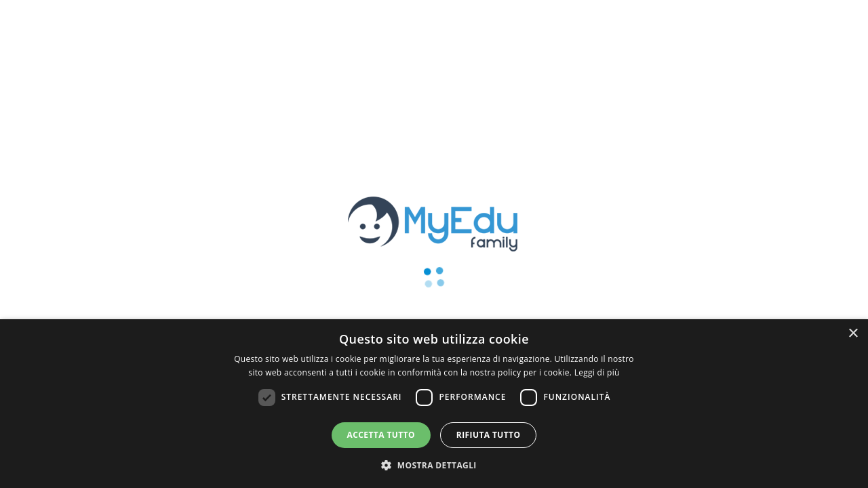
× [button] (853, 334)
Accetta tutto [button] (381, 435)
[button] (434, 465)
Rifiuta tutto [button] (489, 435)
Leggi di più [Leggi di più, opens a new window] (597, 372)
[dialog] (434, 404)
